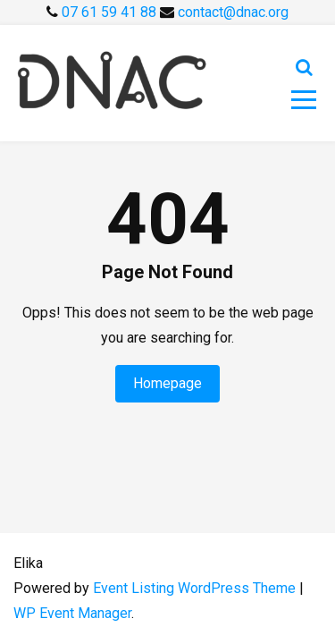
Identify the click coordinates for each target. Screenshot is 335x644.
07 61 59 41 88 (111, 12)
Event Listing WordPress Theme (196, 588)
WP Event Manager (72, 613)
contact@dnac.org (233, 12)
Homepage (167, 383)
